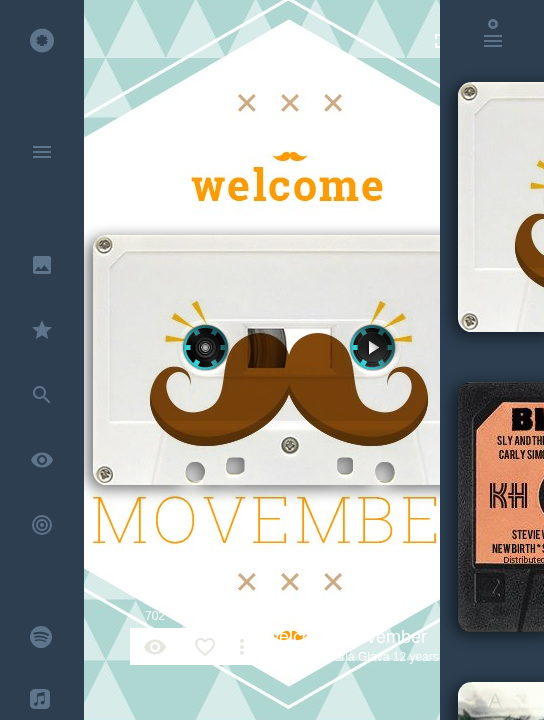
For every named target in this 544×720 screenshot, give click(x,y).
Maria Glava (357, 657)
